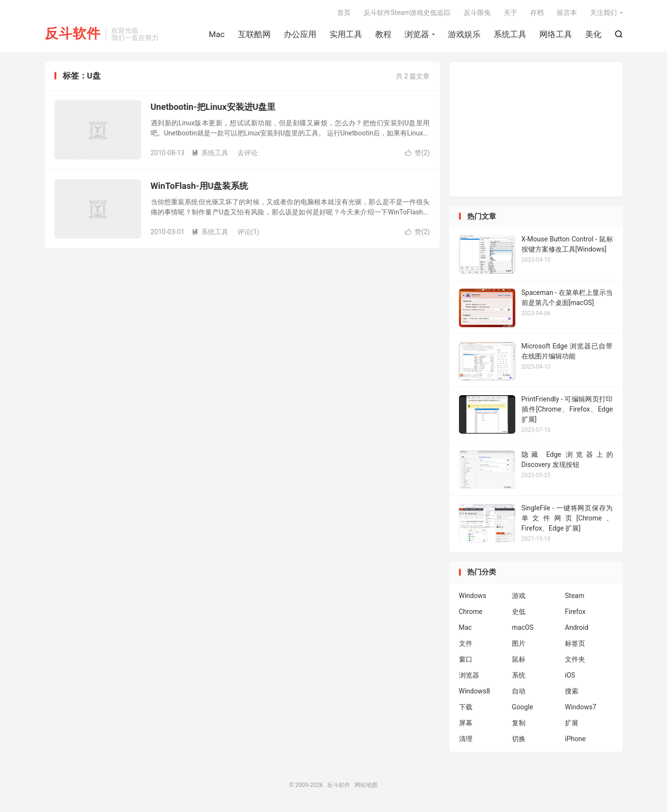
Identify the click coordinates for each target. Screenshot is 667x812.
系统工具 (510, 34)
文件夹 (575, 659)
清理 (466, 739)
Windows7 (581, 707)
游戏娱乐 (464, 34)
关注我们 (603, 13)
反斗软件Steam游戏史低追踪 (407, 13)
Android (577, 627)
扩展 (572, 723)
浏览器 (417, 34)
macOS (523, 627)
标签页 (575, 643)
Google (523, 707)
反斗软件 (73, 34)
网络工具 (556, 34)
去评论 (248, 153)
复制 (519, 723)
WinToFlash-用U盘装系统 (200, 186)
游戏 (519, 596)
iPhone (575, 739)
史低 (519, 612)
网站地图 (366, 785)
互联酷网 (254, 34)
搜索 (572, 691)
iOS (570, 675)
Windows (473, 596)
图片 (519, 643)
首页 (344, 13)
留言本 (567, 13)
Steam (575, 596)
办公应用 (300, 34)
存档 (537, 13)
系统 (519, 675)
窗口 (466, 659)
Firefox (575, 612)
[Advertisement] (536, 129)
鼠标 (519, 659)
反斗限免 (477, 13)
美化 (593, 34)
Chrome (471, 612)
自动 (519, 691)
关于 (510, 13)
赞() (418, 153)
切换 (519, 739)
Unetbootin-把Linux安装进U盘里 (213, 107)
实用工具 (346, 34)
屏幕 (466, 723)
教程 (383, 34)
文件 (466, 643)
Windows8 (475, 691)
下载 (466, 707)
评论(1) (248, 232)
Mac (217, 34)
